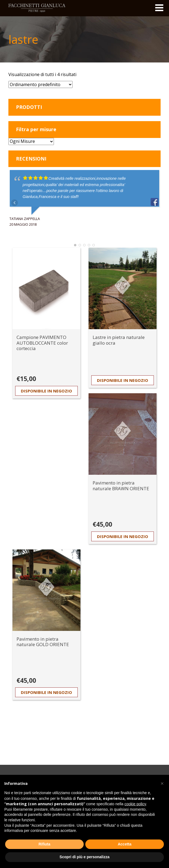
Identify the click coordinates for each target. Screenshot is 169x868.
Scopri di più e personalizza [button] (84, 857)
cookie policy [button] (135, 804)
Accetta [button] (125, 844)
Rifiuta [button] (44, 844)
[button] (162, 784)
